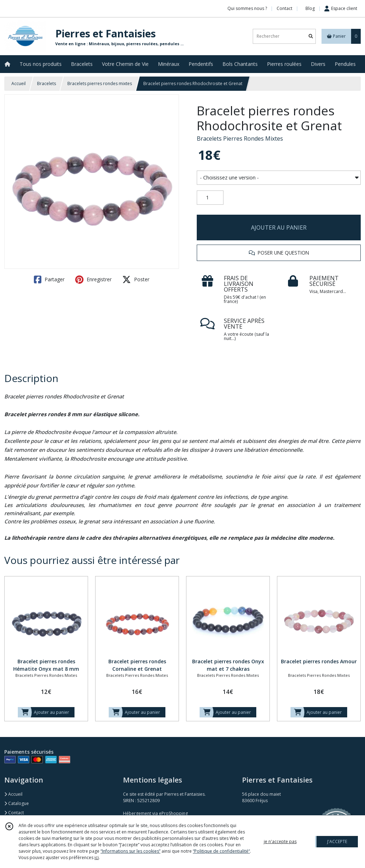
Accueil (19, 83)
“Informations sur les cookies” (130, 851)
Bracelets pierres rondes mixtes (100, 83)
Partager (49, 279)
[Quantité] (210, 198)
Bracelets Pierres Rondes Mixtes (240, 138)
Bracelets (47, 83)
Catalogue (17, 803)
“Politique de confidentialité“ (221, 851)
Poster (136, 279)
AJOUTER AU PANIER (279, 228)
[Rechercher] (311, 36)
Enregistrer (93, 279)
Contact (284, 8)
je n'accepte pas (280, 841)
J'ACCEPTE (337, 841)
